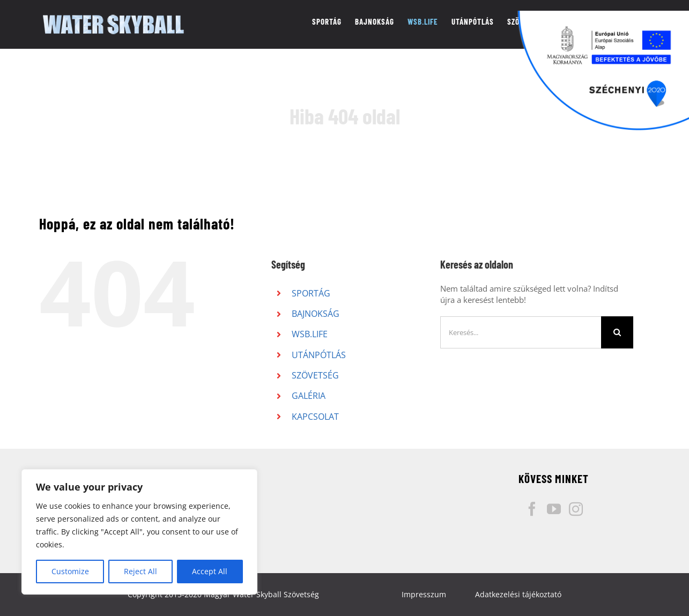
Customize (70, 571)
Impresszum (424, 594)
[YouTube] (554, 509)
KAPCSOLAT (315, 417)
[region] (139, 532)
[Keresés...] (521, 332)
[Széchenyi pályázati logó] (603, 71)
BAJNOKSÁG (316, 314)
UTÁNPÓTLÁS (319, 355)
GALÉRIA (309, 396)
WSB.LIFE (310, 334)
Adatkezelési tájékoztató (518, 594)
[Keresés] (617, 332)
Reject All (140, 571)
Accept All (210, 571)
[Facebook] (532, 509)
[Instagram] (576, 509)
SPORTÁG (311, 293)
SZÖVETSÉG (315, 375)
